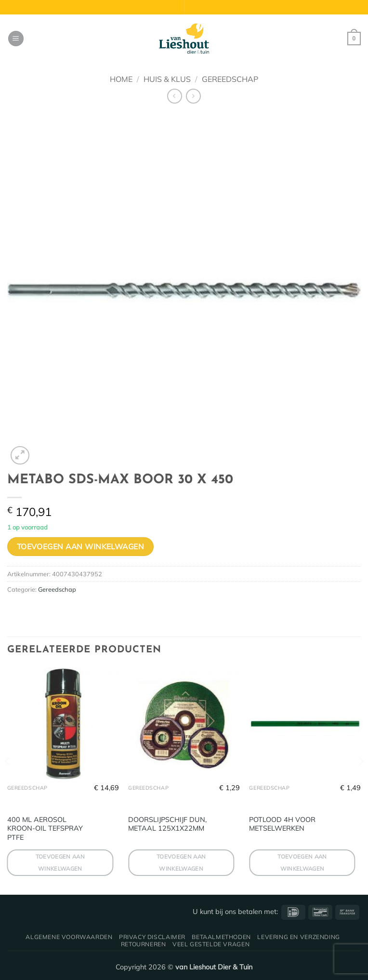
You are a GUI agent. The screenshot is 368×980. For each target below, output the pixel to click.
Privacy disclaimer (152, 937)
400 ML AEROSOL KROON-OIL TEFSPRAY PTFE (45, 828)
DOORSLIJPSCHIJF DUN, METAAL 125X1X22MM (167, 824)
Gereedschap (230, 79)
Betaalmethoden (221, 937)
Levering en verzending (298, 937)
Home (121, 79)
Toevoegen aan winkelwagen (81, 546)
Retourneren (144, 944)
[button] (16, 39)
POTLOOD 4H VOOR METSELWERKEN (282, 824)
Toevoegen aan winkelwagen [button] (60, 862)
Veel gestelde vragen (211, 944)
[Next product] (175, 96)
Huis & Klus (167, 79)
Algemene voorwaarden (69, 937)
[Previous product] (193, 96)
